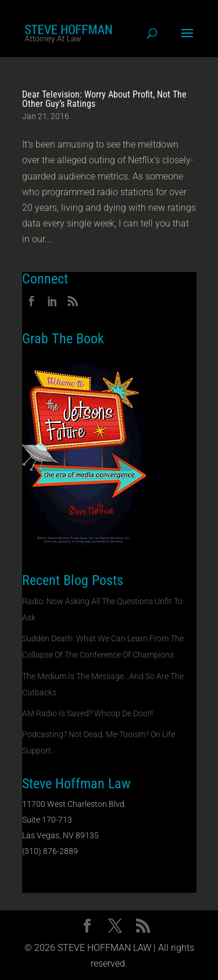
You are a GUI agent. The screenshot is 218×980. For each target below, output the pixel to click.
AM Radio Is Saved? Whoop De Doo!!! (87, 713)
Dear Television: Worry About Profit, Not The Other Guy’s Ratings (104, 99)
